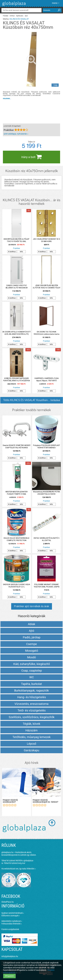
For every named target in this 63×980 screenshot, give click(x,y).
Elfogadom (9, 976)
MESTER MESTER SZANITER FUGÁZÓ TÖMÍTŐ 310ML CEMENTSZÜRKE (16, 493)
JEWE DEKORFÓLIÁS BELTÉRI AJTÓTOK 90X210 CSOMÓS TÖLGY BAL (47, 287)
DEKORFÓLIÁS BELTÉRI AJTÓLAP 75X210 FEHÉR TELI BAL (16, 240)
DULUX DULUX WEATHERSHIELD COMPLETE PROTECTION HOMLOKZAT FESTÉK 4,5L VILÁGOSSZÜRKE (16, 539)
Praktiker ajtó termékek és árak (32, 606)
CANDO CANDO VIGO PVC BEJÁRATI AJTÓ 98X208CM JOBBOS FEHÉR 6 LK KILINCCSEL (16, 287)
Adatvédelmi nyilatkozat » (12, 921)
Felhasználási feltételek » (12, 924)
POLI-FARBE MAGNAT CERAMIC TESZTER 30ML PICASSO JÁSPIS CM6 (47, 586)
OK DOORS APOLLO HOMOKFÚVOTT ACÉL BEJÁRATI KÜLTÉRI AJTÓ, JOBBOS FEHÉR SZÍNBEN (16, 333)
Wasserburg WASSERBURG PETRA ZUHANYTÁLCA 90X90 (47, 493)
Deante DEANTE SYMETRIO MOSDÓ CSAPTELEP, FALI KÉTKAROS (17, 447)
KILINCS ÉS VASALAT (19, 19)
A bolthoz (12, 252)
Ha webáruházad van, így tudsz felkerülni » (19, 869)
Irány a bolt (32, 157)
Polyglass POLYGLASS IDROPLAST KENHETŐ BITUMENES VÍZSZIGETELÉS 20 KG (47, 447)
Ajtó (26, 16)
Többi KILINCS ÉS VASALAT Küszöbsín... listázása (32, 400)
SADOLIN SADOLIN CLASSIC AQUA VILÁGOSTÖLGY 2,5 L (17, 586)
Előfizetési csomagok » (11, 916)
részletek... (7, 99)
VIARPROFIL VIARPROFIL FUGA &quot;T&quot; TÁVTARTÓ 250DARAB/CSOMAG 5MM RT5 (47, 380)
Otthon (12, 16)
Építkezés (20, 16)
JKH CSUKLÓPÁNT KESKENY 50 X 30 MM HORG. (47, 240)
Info (21, 252)
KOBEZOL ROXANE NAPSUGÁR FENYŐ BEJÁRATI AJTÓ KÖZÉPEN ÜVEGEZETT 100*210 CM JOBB (17, 380)
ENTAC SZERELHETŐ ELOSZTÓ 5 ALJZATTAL (47, 539)
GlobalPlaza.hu (8, 902)
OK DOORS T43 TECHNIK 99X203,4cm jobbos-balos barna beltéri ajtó (47, 333)
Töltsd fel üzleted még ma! (15, 863)
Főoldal (6, 16)
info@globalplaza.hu (10, 956)
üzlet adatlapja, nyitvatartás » (16, 134)
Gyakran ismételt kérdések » (13, 913)
